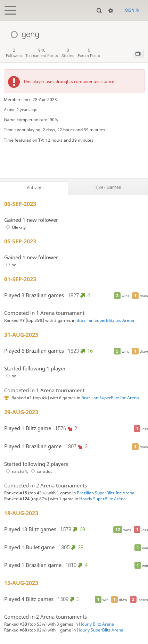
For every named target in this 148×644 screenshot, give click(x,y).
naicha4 (16, 471)
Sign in (132, 10)
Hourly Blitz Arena (96, 624)
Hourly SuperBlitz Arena (102, 499)
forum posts (89, 53)
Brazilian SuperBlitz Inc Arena (105, 320)
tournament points (42, 53)
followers (14, 53)
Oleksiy (15, 227)
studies (68, 53)
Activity (34, 188)
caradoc (41, 471)
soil (11, 265)
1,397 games (108, 187)
